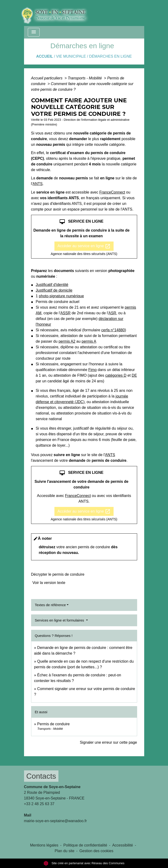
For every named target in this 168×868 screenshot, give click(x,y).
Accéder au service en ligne (84, 246)
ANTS (38, 184)
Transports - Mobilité (85, 78)
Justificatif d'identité (52, 285)
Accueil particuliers (47, 78)
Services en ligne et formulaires (60, 620)
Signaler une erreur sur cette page (109, 742)
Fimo (93, 370)
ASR (112, 313)
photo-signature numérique (61, 296)
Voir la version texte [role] (49, 583)
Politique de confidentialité (85, 845)
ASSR (66, 313)
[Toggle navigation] (34, 32)
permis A (89, 341)
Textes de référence (50, 605)
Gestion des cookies (96, 851)
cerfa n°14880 (113, 330)
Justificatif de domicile (54, 290)
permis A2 (67, 341)
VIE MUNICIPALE (71, 56)
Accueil (44, 56)
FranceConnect (112, 192)
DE (134, 375)
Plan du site (65, 851)
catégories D (116, 375)
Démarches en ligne (110, 56)
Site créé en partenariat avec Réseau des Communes (84, 863)
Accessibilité (123, 845)
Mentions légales (44, 845)
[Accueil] (58, 13)
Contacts (41, 776)
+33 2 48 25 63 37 (39, 804)
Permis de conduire (53, 724)
